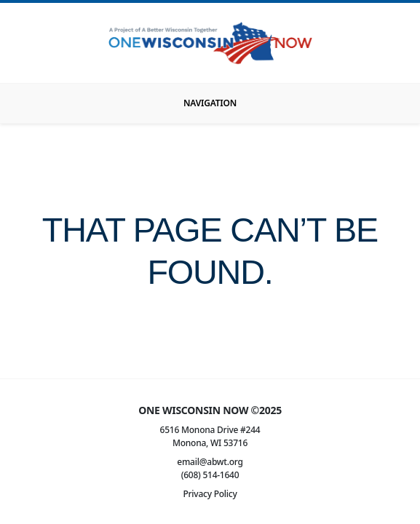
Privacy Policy (210, 494)
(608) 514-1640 (210, 475)
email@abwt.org (210, 462)
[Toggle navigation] (210, 103)
